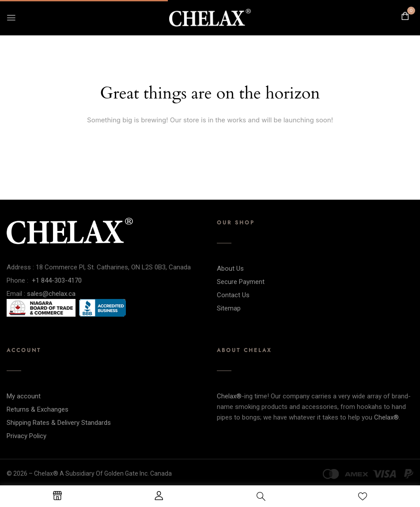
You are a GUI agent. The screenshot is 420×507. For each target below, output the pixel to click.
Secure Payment (241, 282)
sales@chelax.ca (51, 294)
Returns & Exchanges (38, 409)
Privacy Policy (26, 436)
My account (24, 396)
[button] (405, 16)
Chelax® (229, 396)
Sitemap (229, 308)
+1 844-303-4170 (57, 280)
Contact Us (233, 295)
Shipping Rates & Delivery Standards (59, 423)
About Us (230, 269)
